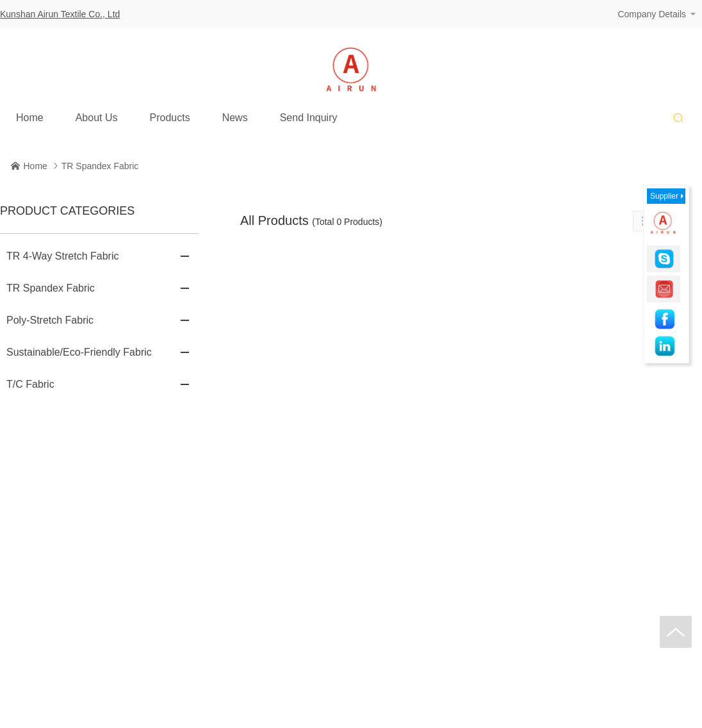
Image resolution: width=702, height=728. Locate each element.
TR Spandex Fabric (100, 166)
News (235, 114)
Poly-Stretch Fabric (50, 320)
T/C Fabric (30, 384)
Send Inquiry (309, 114)
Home (30, 114)
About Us (97, 114)
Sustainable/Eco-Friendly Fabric (79, 352)
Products (170, 114)
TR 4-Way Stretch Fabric (62, 256)
